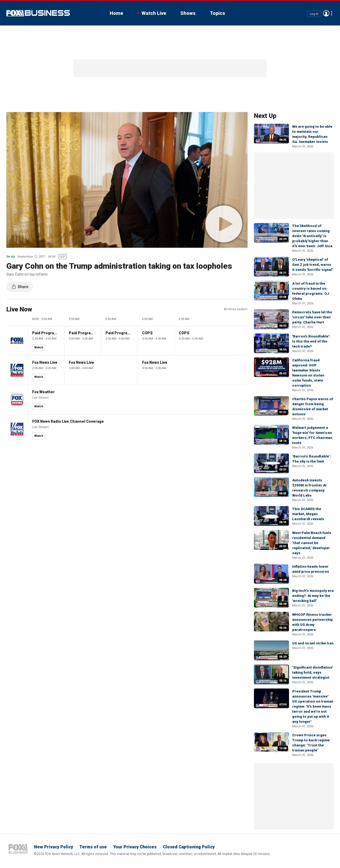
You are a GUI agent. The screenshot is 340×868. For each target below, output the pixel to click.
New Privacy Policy (54, 847)
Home (116, 13)
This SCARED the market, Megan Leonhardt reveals (308, 514)
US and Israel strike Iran (313, 643)
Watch (39, 347)
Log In (314, 14)
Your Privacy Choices (135, 847)
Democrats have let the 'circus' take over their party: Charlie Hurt (312, 317)
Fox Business (38, 13)
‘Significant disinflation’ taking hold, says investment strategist (313, 672)
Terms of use (93, 847)
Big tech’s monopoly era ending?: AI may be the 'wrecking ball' (313, 596)
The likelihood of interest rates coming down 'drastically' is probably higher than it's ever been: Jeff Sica (312, 236)
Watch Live (154, 13)
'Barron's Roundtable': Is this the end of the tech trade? (311, 341)
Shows (188, 13)
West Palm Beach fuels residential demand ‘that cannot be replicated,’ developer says (312, 543)
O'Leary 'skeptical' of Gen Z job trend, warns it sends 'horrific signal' (313, 265)
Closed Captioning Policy (189, 847)
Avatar (326, 13)
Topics (217, 13)
